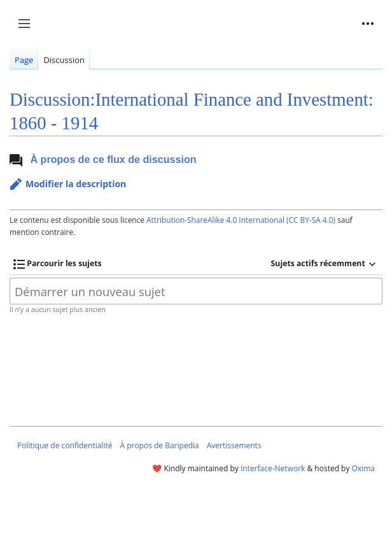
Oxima (363, 468)
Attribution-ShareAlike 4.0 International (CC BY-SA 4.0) (241, 220)
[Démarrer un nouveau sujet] (196, 291)
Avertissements (234, 445)
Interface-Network (273, 468)
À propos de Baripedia (159, 445)
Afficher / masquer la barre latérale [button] (28, 30)
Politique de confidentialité (65, 445)
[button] (68, 184)
